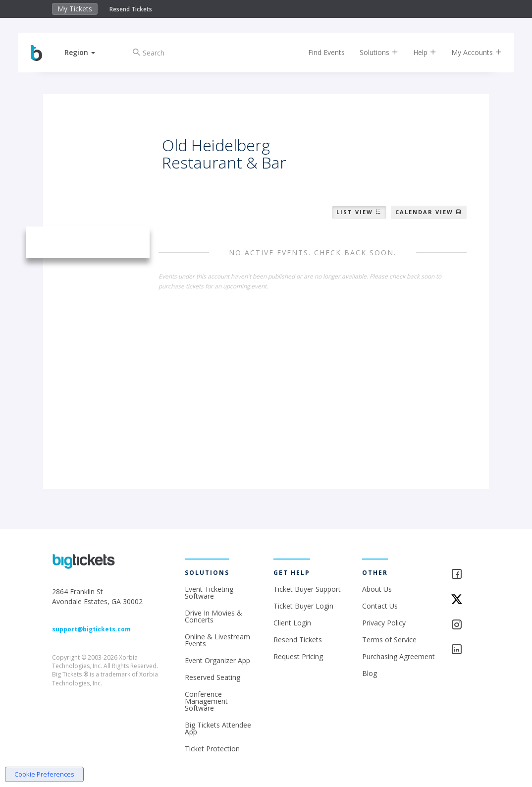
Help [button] (417, 52)
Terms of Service (389, 640)
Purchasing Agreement (399, 656)
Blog (370, 673)
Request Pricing (298, 656)
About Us (377, 589)
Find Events (319, 52)
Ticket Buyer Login (303, 606)
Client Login (292, 623)
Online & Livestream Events (217, 640)
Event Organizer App (217, 660)
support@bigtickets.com (91, 629)
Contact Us (380, 606)
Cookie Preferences (44, 774)
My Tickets (75, 9)
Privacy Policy (384, 623)
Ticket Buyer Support (307, 589)
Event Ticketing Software (209, 592)
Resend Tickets (131, 9)
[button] (87, 52)
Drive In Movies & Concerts (213, 616)
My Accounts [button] (469, 52)
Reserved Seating (213, 677)
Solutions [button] (372, 52)
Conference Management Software (206, 701)
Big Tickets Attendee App (218, 728)
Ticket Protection (212, 749)
